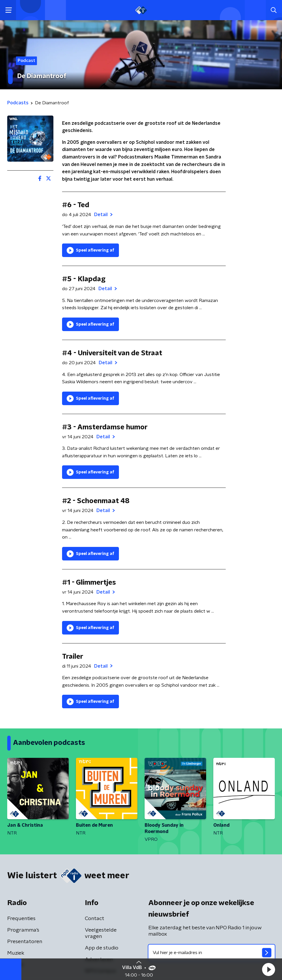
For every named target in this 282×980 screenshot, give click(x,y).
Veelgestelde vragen (101, 933)
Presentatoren (25, 942)
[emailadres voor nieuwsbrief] (212, 953)
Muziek (16, 953)
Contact (95, 919)
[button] (268, 969)
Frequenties (21, 919)
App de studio (102, 948)
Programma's (23, 930)
